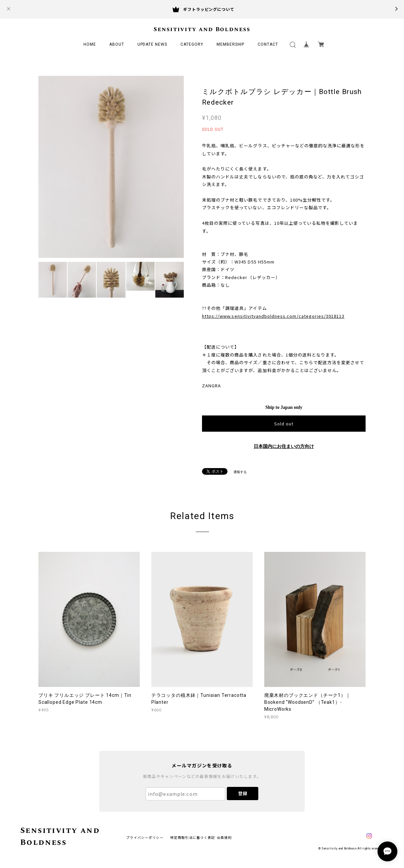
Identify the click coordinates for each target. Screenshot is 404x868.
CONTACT (268, 44)
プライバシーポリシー (145, 837)
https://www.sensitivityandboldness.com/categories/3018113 (273, 316)
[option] (111, 167)
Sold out (284, 424)
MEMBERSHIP (231, 44)
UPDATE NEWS (152, 44)
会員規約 (224, 837)
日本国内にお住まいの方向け (284, 446)
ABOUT (117, 44)
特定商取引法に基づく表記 (193, 837)
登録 (243, 793)
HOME (90, 44)
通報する (240, 472)
